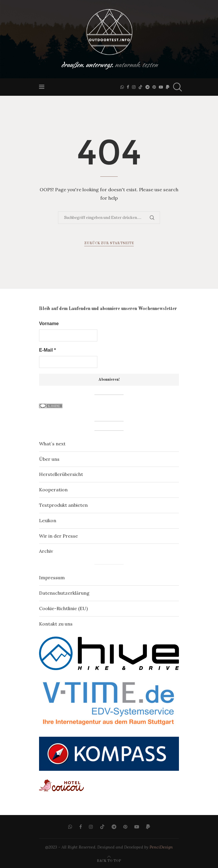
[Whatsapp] (122, 87)
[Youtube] (161, 87)
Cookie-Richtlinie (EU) (63, 608)
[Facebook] (128, 87)
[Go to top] (109, 860)
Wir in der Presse (58, 536)
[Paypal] (168, 87)
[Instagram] (134, 87)
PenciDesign (161, 847)
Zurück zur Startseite (109, 243)
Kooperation (53, 490)
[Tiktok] (140, 87)
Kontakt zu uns (56, 624)
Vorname (49, 324)
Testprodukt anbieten (63, 505)
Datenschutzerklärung (64, 593)
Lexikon (48, 520)
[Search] (176, 87)
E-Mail (48, 350)
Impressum (52, 578)
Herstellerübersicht (61, 474)
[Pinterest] (154, 87)
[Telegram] (147, 87)
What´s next (52, 444)
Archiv (46, 551)
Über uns (49, 459)
